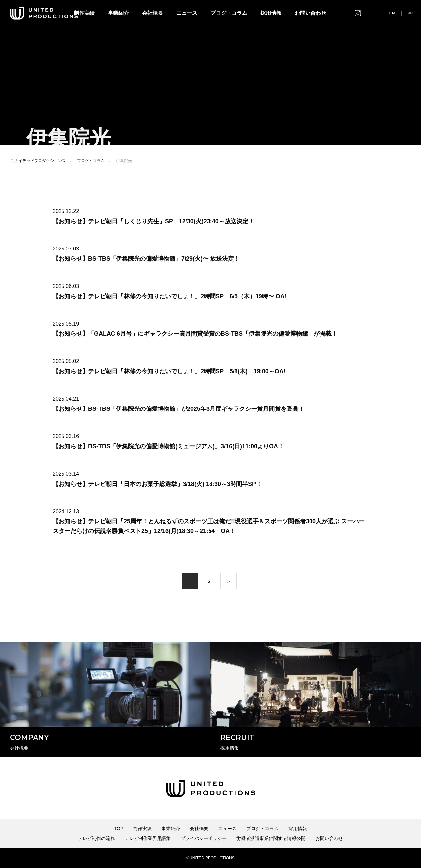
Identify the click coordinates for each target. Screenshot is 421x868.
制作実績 (142, 829)
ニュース (187, 13)
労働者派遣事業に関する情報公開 (271, 838)
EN (392, 13)
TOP (119, 829)
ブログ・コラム (229, 13)
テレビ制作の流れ (96, 838)
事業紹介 (118, 13)
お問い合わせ (310, 13)
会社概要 (153, 13)
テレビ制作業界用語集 (148, 838)
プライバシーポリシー (204, 838)
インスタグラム (358, 13)
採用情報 (271, 13)
